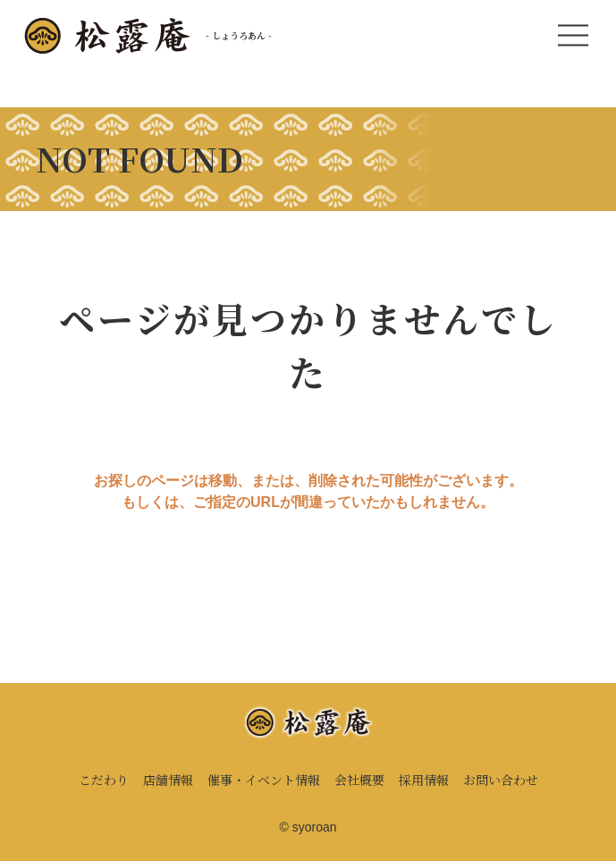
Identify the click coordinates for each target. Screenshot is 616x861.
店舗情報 (168, 780)
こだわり (104, 780)
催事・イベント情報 (264, 780)
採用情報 (424, 780)
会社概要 (359, 780)
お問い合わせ (501, 780)
